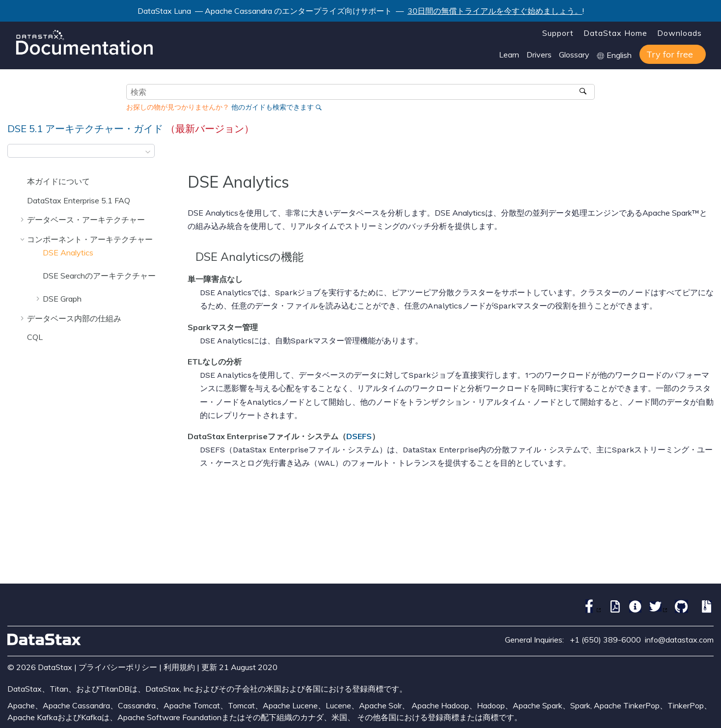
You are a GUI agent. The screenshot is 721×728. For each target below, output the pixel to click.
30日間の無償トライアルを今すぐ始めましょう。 (495, 11)
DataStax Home (615, 33)
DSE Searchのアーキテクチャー (99, 276)
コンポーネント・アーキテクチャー (90, 239)
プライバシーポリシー (118, 667)
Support (558, 33)
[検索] (584, 92)
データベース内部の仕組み (74, 318)
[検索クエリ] (360, 92)
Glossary (574, 55)
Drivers (539, 55)
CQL (35, 337)
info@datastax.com (679, 640)
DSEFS (359, 436)
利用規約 (179, 667)
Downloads (679, 33)
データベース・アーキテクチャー (86, 220)
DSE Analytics (68, 252)
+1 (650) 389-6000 (605, 640)
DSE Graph (62, 299)
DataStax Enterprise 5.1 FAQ (79, 200)
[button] (23, 181)
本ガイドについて (58, 181)
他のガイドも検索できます (273, 107)
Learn (509, 55)
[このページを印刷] (707, 154)
